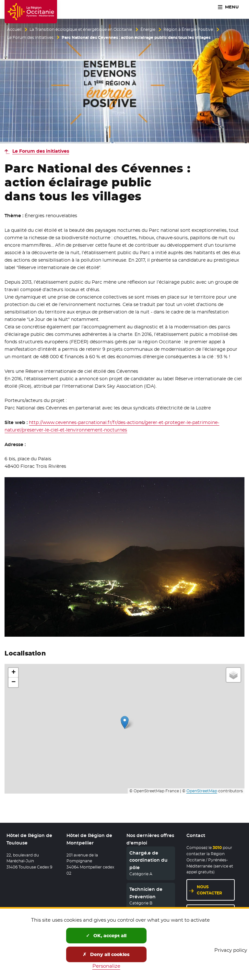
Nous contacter (209, 890)
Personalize (106, 966)
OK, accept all (106, 936)
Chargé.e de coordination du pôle (148, 860)
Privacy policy (231, 950)
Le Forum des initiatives (30, 38)
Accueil (14, 30)
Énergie (148, 30)
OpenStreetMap (202, 791)
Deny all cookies (106, 954)
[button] (125, 722)
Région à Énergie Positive (188, 30)
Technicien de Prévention (146, 893)
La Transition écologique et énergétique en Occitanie (81, 30)
